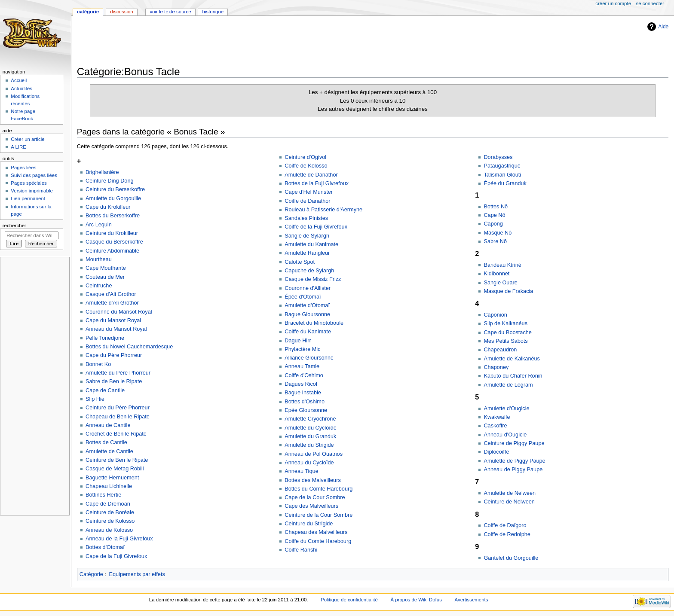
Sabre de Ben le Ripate (114, 381)
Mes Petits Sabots (505, 341)
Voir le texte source (170, 12)
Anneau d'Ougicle (505, 435)
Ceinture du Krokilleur (112, 233)
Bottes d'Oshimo (305, 402)
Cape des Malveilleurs (311, 506)
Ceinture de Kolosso (110, 521)
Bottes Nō (496, 207)
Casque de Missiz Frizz (313, 279)
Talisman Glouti (502, 175)
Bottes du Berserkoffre (113, 216)
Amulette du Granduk (310, 436)
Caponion (495, 315)
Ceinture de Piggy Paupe (514, 443)
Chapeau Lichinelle (109, 486)
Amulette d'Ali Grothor (112, 303)
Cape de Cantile (105, 390)
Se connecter (650, 3)
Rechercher (14, 226)
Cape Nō (494, 215)
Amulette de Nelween (510, 493)
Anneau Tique (301, 471)
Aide (663, 27)
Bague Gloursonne (307, 314)
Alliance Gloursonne (309, 358)
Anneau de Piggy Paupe (513, 470)
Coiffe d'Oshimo (304, 375)
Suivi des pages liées (34, 175)
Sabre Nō (495, 241)
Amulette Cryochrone (310, 419)
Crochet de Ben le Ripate (116, 434)
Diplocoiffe (496, 452)
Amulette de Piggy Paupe (514, 461)
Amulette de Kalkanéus (512, 359)
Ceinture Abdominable (112, 251)
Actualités (21, 88)
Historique (213, 12)
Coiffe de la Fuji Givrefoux (316, 227)
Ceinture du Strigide (309, 524)
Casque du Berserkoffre (114, 242)
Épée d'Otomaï (303, 297)
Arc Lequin (99, 225)
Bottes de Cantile (106, 442)
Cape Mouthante (106, 268)
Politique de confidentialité (349, 600)
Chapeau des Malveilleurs (316, 532)
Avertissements (472, 600)
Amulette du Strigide (309, 445)
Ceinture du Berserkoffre (115, 189)
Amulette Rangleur (307, 253)
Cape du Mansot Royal (113, 320)
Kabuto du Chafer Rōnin (513, 376)
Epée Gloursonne (306, 410)
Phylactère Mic (302, 349)
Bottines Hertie (103, 495)
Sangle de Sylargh (307, 236)
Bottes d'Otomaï (105, 547)
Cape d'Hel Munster (309, 192)
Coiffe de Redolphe (507, 534)
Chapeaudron (500, 350)
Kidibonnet (496, 274)
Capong (493, 224)
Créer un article (28, 139)
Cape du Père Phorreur (114, 355)
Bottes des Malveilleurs (312, 480)
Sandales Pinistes (306, 218)
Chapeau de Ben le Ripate (118, 417)
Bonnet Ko (98, 364)
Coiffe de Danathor (307, 201)
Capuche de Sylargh (309, 271)
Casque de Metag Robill (115, 469)
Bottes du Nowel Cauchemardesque (129, 347)
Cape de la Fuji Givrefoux (116, 556)
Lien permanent (28, 198)
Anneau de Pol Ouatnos (314, 454)
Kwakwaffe (497, 417)
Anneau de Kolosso (109, 530)
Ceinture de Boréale (110, 512)
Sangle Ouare (500, 283)
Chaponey (496, 367)
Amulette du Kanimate (311, 244)
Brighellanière (102, 172)
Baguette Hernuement (112, 478)
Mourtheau (99, 259)
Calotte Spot (300, 262)
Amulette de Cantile (109, 451)
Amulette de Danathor (311, 175)
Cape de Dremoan (108, 504)
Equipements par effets (137, 574)
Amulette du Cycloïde (311, 428)
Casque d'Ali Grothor (111, 294)
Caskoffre (495, 426)
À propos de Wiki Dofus (416, 600)
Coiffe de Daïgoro (505, 525)
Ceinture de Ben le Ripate (117, 460)
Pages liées (23, 168)
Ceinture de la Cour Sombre (319, 515)
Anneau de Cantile (108, 425)
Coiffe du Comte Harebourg (318, 541)
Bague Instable (303, 393)
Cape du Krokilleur (108, 207)
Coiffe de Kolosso (306, 166)
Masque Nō (498, 233)
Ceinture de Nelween (509, 502)
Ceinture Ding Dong (109, 181)
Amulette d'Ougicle (506, 409)
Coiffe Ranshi (301, 550)
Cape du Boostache (507, 332)
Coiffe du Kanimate (308, 332)
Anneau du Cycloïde (309, 463)
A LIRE (18, 147)
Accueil (19, 80)
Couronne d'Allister (308, 288)
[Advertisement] (233, 42)
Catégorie (91, 574)
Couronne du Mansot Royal (119, 312)
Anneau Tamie (302, 366)
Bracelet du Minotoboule (314, 323)
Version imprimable (32, 191)
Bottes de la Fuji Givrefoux (317, 183)
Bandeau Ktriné (502, 265)
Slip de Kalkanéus (505, 323)
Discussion (121, 12)
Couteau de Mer (105, 277)
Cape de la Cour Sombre (315, 497)
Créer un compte (613, 3)
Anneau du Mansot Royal (116, 329)
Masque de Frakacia (508, 291)
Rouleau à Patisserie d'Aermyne (323, 210)
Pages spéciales (29, 183)
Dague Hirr (298, 341)
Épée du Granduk (505, 183)
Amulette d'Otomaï (307, 305)
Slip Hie (95, 399)
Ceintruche (99, 286)
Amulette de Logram (508, 385)
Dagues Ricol (301, 384)
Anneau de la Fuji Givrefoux (119, 539)
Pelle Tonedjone (105, 338)
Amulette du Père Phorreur (118, 373)
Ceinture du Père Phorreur (118, 408)
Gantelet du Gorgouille (511, 558)
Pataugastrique (502, 166)
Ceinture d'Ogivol (305, 157)
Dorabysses (498, 157)
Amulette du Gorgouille (113, 198)
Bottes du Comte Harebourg (319, 489)
